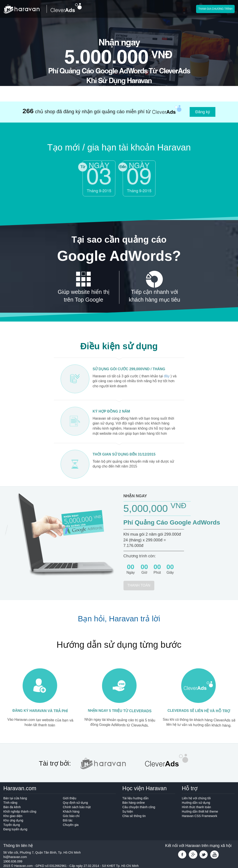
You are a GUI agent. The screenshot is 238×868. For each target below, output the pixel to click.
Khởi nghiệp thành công (20, 811)
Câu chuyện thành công (139, 807)
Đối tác (68, 820)
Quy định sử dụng (75, 803)
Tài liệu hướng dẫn (136, 798)
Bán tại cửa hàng (15, 798)
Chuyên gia (71, 825)
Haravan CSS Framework (200, 816)
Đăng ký (203, 112)
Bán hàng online (134, 803)
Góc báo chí (71, 816)
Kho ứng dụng (13, 820)
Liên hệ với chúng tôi (196, 798)
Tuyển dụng (30, 827)
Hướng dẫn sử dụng (196, 803)
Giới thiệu (70, 798)
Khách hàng (71, 811)
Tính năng (10, 803)
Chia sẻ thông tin (134, 816)
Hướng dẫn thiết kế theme (200, 811)
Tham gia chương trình (215, 9)
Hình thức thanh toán (196, 807)
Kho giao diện (13, 816)
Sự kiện (128, 811)
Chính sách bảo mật (77, 807)
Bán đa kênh (12, 807)
